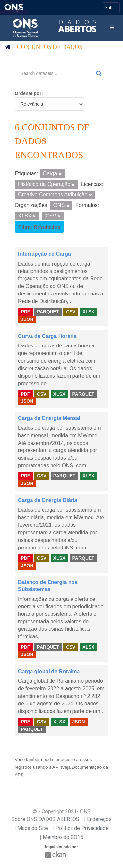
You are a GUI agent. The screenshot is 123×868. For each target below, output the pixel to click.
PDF (25, 312)
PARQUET (48, 312)
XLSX (88, 312)
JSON (27, 319)
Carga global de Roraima (49, 671)
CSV (71, 312)
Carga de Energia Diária (48, 500)
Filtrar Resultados (39, 227)
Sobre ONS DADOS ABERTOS (45, 819)
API (56, 767)
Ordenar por (28, 93)
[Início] (8, 47)
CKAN (56, 855)
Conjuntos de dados (50, 47)
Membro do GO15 (63, 837)
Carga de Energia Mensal (49, 418)
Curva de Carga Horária (47, 336)
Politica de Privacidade (82, 828)
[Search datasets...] (53, 73)
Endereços (99, 819)
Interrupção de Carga (44, 254)
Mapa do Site (33, 828)
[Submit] (99, 73)
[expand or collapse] (112, 28)
